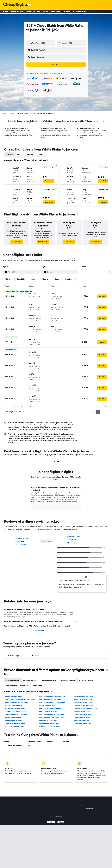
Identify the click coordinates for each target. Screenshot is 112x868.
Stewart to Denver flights (13, 719)
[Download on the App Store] (60, 820)
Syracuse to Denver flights (83, 701)
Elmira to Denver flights (82, 716)
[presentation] (60, 30)
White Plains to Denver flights (15, 707)
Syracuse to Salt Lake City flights (16, 713)
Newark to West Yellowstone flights (52, 716)
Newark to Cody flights (13, 716)
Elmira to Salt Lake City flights (50, 725)
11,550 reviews (21, 543)
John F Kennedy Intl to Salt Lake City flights (20, 697)
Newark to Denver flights (13, 694)
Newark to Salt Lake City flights (50, 697)
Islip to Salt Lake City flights (14, 725)
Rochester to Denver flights (83, 704)
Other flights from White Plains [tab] (17, 683)
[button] (40, 50)
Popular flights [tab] (37, 683)
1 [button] (98, 410)
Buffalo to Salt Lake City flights (15, 710)
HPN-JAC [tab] (56, 460)
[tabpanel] (56, 498)
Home (6, 12)
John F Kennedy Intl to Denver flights (52, 694)
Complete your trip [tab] (30, 678)
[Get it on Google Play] (51, 820)
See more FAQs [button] (40, 629)
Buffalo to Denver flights (48, 704)
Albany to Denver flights (13, 704)
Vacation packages (33, 12)
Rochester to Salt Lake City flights (85, 707)
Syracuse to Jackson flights (83, 713)
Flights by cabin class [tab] (48, 678)
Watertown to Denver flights (49, 722)
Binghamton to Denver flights (15, 722)
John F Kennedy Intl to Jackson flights (52, 701)
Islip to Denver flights (81, 719)
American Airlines (22, 536)
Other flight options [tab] (86, 678)
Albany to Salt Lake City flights (50, 707)
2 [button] (102, 410)
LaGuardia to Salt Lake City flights (16, 701)
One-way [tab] (41, 153)
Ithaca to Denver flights (82, 710)
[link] (16, 240)
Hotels (46, 12)
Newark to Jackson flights (83, 697)
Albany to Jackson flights (48, 710)
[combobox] (32, 37)
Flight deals (56, 12)
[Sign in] (91, 12)
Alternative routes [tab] (12, 678)
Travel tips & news (80, 12)
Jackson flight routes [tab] (68, 678)
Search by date (17, 12)
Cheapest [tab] (9, 153)
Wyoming (12, 112)
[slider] (109, 271)
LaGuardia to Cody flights (48, 719)
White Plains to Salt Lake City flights (52, 713)
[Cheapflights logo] (16, 5)
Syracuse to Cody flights (82, 722)
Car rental (67, 12)
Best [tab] (19, 153)
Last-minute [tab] (29, 153)
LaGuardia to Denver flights (83, 694)
